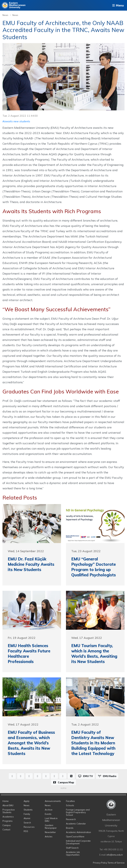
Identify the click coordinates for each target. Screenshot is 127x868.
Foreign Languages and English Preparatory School (78, 812)
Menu (118, 5)
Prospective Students (9, 811)
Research (71, 819)
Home (6, 801)
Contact (6, 830)
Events (48, 814)
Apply (27, 801)
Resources (29, 827)
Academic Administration (78, 832)
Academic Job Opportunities (73, 853)
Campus (7, 825)
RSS (26, 831)
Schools (70, 805)
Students (28, 810)
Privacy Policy (100, 863)
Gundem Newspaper (51, 827)
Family (27, 814)
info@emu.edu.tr (115, 855)
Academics (8, 817)
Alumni (27, 818)
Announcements (53, 801)
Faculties (70, 801)
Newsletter (50, 832)
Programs (8, 821)
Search (27, 823)
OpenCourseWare (75, 837)
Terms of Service (116, 863)
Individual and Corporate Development (78, 842)
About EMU (8, 805)
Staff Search (72, 848)
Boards (70, 828)
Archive (49, 810)
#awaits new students (16, 121)
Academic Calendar (76, 824)
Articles (49, 837)
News (5, 15)
